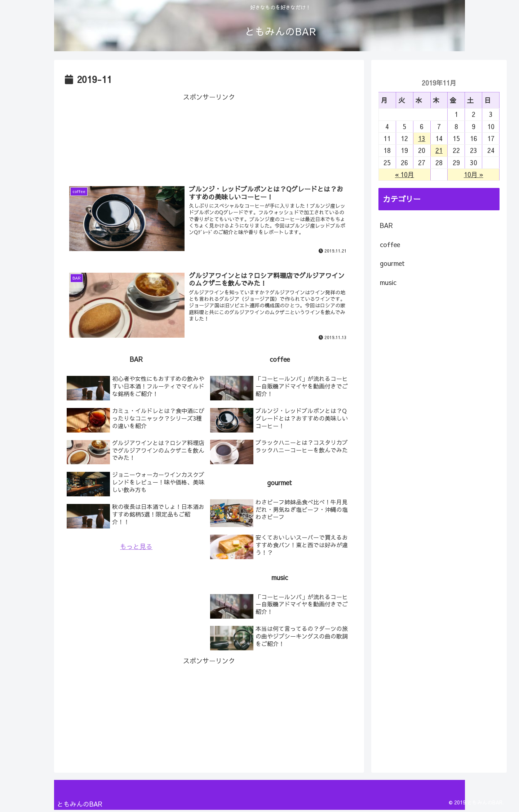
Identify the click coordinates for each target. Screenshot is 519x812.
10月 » (474, 174)
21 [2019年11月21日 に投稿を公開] (439, 150)
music (388, 282)
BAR (386, 225)
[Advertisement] (209, 136)
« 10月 (405, 174)
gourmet (392, 263)
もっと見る (136, 547)
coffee (390, 244)
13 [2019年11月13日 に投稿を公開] (422, 138)
